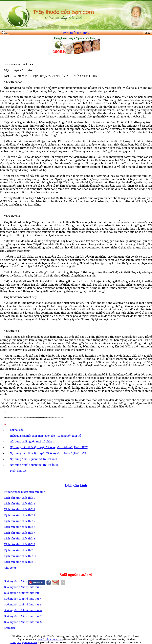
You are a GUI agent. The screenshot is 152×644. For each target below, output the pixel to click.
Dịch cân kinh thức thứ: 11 (20, 556)
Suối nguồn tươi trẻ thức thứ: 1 (23, 581)
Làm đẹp (10, 628)
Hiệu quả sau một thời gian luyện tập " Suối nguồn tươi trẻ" (46, 436)
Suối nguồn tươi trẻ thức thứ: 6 (23, 610)
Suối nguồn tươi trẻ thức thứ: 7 (23, 616)
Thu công (10, 568)
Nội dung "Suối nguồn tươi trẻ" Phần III (34, 465)
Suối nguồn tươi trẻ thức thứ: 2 (23, 587)
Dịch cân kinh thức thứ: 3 (20, 509)
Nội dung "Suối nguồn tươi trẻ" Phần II (34, 459)
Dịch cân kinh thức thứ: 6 (20, 527)
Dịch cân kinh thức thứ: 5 (20, 521)
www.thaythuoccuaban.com (50, 639)
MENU (147, 33)
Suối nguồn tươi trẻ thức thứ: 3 (23, 593)
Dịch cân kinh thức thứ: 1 (20, 498)
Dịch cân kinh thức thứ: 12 (20, 562)
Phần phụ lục (18, 471)
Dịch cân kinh (76, 485)
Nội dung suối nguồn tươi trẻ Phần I (32, 442)
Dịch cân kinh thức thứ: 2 (20, 504)
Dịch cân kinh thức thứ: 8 (20, 539)
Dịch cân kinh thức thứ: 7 (20, 533)
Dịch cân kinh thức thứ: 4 (20, 515)
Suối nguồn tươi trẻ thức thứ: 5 (23, 605)
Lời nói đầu (17, 430)
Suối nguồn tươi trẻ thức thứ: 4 (23, 599)
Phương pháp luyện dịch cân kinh (25, 492)
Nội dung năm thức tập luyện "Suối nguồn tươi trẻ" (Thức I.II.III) (49, 447)
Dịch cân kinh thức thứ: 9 (20, 544)
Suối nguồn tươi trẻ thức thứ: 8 (23, 622)
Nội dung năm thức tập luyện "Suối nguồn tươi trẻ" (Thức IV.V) (48, 453)
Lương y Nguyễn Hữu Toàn (24, 643)
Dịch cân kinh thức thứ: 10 (20, 550)
